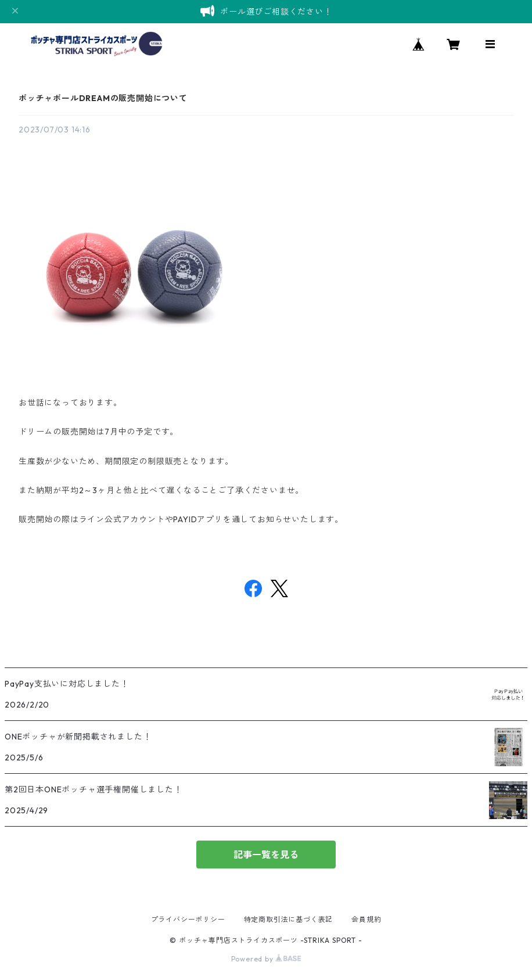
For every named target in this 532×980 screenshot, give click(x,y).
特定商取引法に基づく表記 (289, 919)
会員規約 (366, 919)
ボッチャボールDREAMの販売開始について (103, 98)
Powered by (266, 959)
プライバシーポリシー (188, 919)
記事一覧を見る (266, 855)
